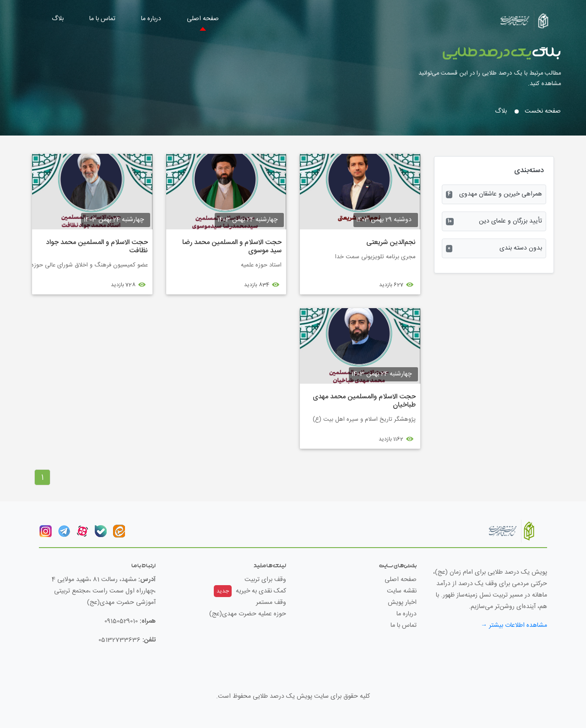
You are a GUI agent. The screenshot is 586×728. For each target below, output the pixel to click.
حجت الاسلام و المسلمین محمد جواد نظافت (97, 247)
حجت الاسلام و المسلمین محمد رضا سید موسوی (232, 247)
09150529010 (121, 621)
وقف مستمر (271, 603)
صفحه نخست (543, 111)
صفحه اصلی (203, 19)
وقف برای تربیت (265, 580)
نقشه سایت (402, 591)
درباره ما (151, 19)
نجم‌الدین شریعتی (391, 242)
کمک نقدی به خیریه (250, 591)
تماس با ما (102, 19)
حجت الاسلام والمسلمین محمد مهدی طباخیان (364, 401)
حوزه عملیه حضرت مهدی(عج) (248, 614)
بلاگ (58, 19)
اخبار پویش (402, 603)
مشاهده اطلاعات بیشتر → (514, 625)
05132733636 (119, 640)
